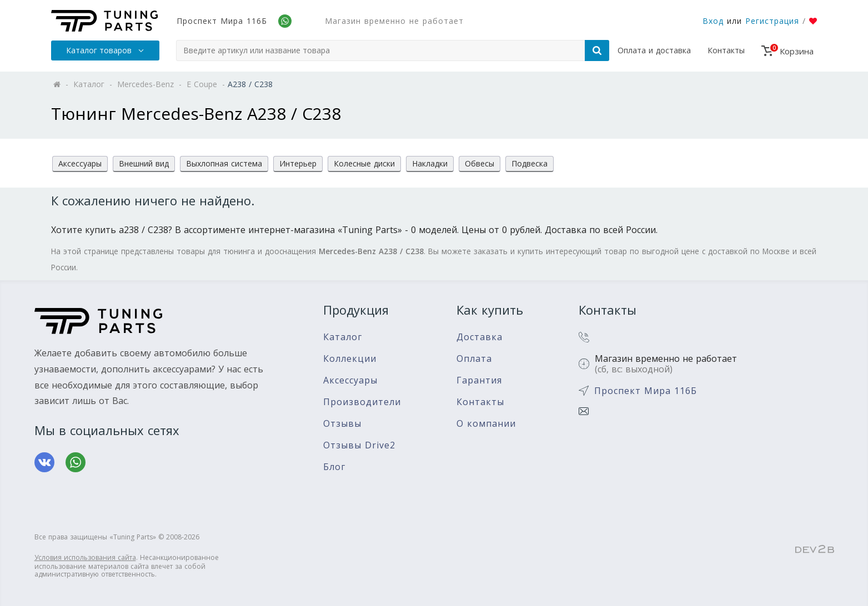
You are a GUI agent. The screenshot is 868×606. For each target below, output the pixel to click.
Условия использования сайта (85, 557)
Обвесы (480, 163)
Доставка (480, 337)
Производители (362, 402)
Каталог (343, 337)
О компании (486, 424)
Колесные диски (364, 163)
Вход (713, 21)
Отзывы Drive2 (359, 445)
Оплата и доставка (654, 50)
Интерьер (298, 163)
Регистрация (772, 21)
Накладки (430, 163)
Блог (334, 467)
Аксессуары (80, 163)
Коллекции (350, 359)
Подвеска (530, 163)
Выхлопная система (224, 163)
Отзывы (342, 424)
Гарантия (479, 380)
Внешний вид (144, 163)
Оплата (474, 359)
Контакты (726, 50)
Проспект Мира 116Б (222, 21)
